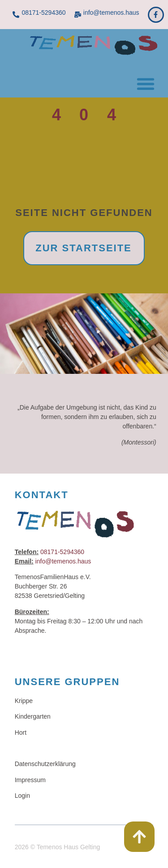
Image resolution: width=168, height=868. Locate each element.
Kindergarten (33, 716)
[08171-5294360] (16, 15)
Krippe (24, 701)
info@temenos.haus (111, 13)
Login (22, 796)
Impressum (30, 780)
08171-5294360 (43, 13)
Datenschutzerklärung (45, 764)
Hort (21, 733)
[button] (145, 83)
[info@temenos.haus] (78, 15)
